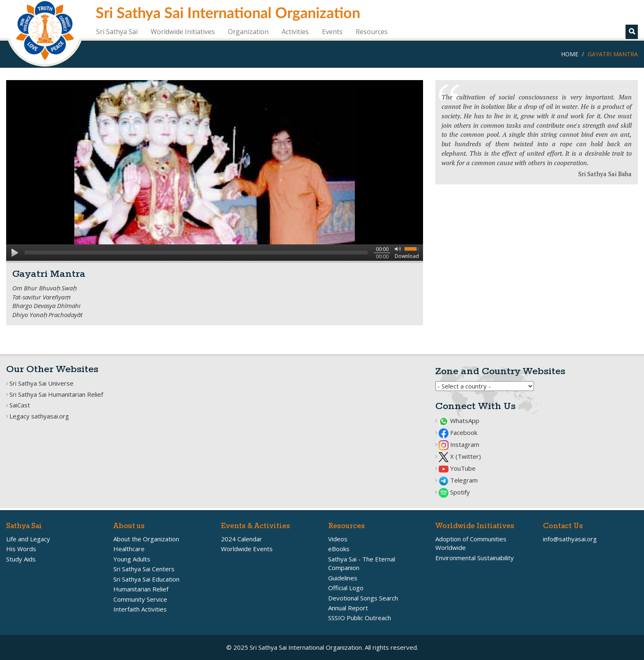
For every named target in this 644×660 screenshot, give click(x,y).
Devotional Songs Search (363, 598)
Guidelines (343, 578)
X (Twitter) (460, 456)
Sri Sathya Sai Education (146, 579)
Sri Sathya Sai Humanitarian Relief (56, 394)
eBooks (339, 549)
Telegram (458, 480)
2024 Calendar (241, 539)
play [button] (14, 253)
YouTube (457, 468)
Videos (338, 539)
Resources (372, 32)
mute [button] (396, 248)
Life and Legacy (28, 539)
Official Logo (346, 588)
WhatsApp (459, 421)
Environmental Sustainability (475, 558)
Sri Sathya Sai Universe (41, 383)
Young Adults (132, 559)
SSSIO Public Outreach (360, 618)
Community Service (140, 599)
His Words (21, 549)
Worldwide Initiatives (183, 32)
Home (570, 54)
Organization (248, 32)
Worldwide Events (247, 549)
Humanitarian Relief (141, 589)
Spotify (454, 492)
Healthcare (129, 549)
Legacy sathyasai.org (39, 416)
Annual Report (348, 608)
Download (407, 256)
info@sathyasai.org (570, 539)
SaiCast (20, 405)
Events (332, 32)
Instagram (459, 444)
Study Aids (21, 559)
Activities (295, 32)
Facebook (458, 432)
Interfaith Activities (140, 609)
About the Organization (146, 539)
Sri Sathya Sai (117, 32)
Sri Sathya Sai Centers (144, 569)
